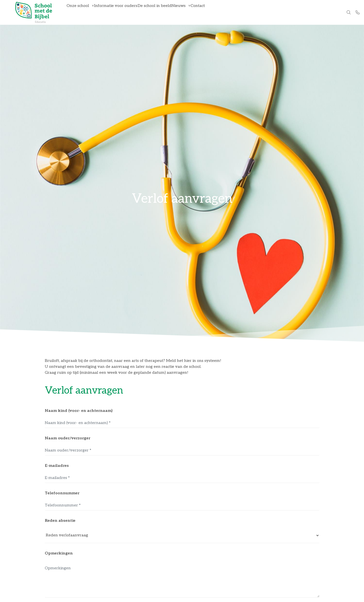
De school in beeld (166, 12)
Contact (219, 12)
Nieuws (195, 12)
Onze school (80, 12)
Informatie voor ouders (123, 12)
